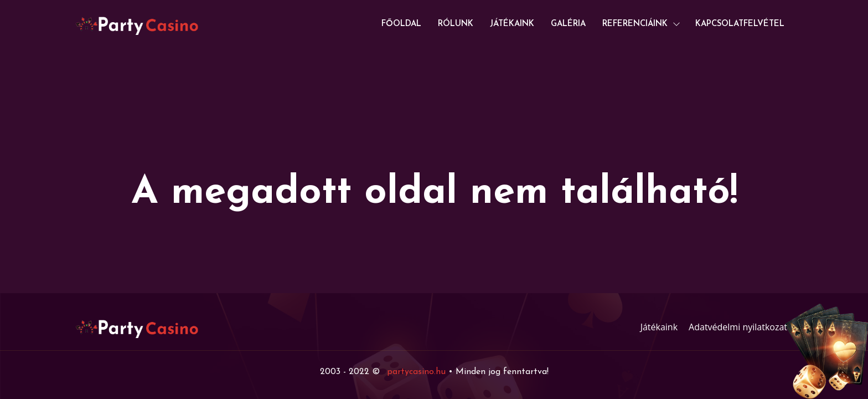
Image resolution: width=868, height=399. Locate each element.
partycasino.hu (416, 372)
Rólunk (456, 24)
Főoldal (401, 24)
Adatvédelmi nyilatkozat (738, 327)
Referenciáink (635, 24)
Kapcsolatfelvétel (740, 24)
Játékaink (512, 24)
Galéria (568, 24)
